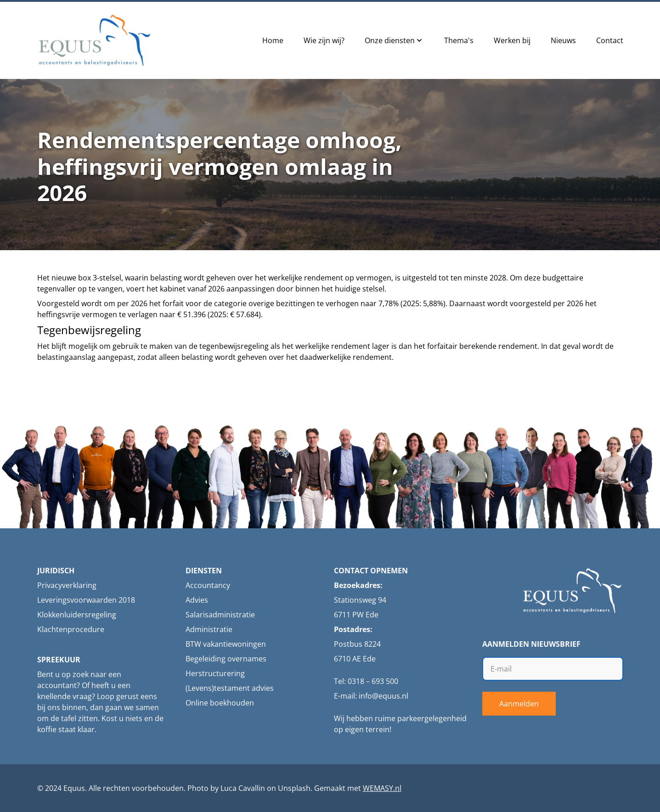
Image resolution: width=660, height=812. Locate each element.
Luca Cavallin (243, 788)
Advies (197, 600)
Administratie (209, 629)
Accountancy (208, 585)
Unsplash (294, 788)
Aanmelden (519, 704)
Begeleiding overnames (226, 659)
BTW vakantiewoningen (226, 644)
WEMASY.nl (382, 788)
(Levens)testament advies (230, 688)
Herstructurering (215, 673)
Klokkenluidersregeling (77, 615)
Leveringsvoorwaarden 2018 (86, 600)
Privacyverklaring (67, 585)
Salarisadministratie (220, 615)
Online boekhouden (220, 703)
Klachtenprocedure (71, 629)
